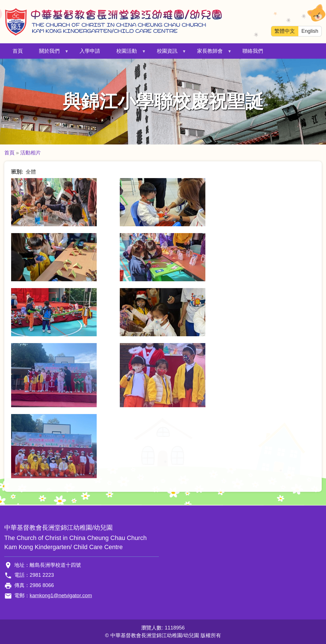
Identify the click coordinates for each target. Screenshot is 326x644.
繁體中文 (285, 31)
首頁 (18, 51)
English (310, 31)
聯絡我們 (253, 51)
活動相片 (31, 153)
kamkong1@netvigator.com (61, 596)
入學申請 (90, 51)
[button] (54, 202)
